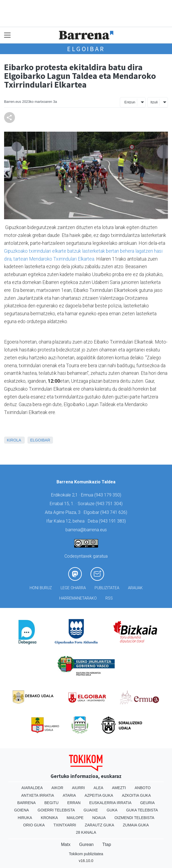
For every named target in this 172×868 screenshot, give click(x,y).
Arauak (135, 588)
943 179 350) (108, 495)
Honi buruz (41, 588)
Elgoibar (86, 49)
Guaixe (91, 810)
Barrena (27, 803)
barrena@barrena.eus (86, 530)
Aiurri (78, 788)
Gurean (86, 844)
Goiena (21, 810)
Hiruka (25, 818)
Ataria (69, 795)
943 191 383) (113, 521)
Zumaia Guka (136, 825)
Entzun (130, 102)
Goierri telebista (56, 810)
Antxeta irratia (38, 795)
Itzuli (154, 102)
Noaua (99, 818)
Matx (66, 844)
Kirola (14, 440)
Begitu (51, 803)
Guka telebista (142, 810)
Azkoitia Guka (136, 795)
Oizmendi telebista (134, 818)
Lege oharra (73, 588)
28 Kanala (86, 832)
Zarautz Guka (99, 825)
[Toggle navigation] (7, 35)
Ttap (107, 844)
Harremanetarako (78, 598)
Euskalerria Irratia (110, 803)
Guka (112, 810)
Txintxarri (65, 825)
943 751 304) (110, 504)
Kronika (49, 818)
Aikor (57, 788)
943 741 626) (114, 512)
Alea (98, 788)
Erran (74, 803)
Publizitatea (107, 588)
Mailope (75, 818)
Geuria (148, 803)
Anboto (143, 788)
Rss (109, 598)
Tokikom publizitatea (86, 854)
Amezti (119, 788)
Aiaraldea (32, 788)
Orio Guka (34, 825)
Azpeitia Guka (99, 795)
